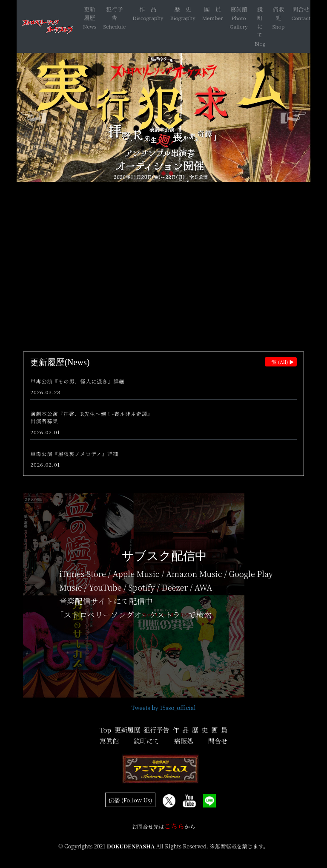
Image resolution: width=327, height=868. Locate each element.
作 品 (148, 9)
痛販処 (279, 13)
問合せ (301, 9)
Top (105, 730)
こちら (174, 826)
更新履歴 (90, 13)
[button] (156, 173)
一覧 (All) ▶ (281, 362)
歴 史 (183, 9)
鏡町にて (260, 22)
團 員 (212, 9)
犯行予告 (115, 13)
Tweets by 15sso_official (163, 708)
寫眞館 (239, 9)
